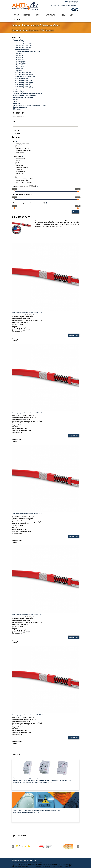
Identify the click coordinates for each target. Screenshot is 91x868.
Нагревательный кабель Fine (23, 86)
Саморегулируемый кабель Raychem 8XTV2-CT (27, 413)
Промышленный (20, 159)
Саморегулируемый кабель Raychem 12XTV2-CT (27, 514)
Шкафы (15, 101)
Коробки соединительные (21, 90)
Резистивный (19, 152)
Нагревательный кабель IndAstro (24, 80)
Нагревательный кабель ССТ (23, 44)
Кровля (18, 161)
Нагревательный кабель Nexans (24, 82)
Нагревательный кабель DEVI (23, 73)
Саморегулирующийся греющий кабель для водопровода (30, 105)
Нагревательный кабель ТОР (23, 84)
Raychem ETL (20, 53)
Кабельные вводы (18, 92)
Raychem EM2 (20, 55)
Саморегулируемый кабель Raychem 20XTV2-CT (27, 715)
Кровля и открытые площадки (24, 178)
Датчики (16, 99)
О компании (27, 15)
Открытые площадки (21, 167)
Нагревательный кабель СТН (23, 78)
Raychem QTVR (20, 67)
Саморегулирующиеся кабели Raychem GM (28, 52)
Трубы (17, 163)
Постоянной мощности (22, 148)
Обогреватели (17, 109)
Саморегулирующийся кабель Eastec (25, 76)
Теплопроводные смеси (20, 107)
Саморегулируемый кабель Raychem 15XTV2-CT (27, 614)
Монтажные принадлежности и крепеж (24, 96)
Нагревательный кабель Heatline (24, 75)
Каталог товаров (51, 15)
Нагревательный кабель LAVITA (23, 48)
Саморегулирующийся (22, 144)
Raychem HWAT (20, 59)
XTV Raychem (20, 69)
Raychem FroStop (21, 63)
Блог (71, 15)
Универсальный (20, 176)
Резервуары (19, 165)
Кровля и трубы (20, 174)
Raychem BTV (20, 65)
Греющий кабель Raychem (25, 30)
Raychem (17, 133)
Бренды (63, 15)
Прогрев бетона (20, 172)
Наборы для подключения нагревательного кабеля (28, 94)
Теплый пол (16, 103)
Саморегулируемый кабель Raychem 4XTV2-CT (27, 312)
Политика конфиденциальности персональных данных (27, 862)
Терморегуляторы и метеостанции (23, 98)
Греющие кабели (50, 25)
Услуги (38, 15)
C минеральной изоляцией (23, 150)
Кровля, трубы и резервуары (23, 182)
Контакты (17, 20)
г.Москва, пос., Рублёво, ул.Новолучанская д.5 (65, 5)
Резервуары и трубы (21, 180)
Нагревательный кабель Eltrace (23, 42)
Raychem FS (19, 57)
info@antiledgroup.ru (72, 2)
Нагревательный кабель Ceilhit (23, 46)
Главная (16, 15)
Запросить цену (74, 335)
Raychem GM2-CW (21, 61)
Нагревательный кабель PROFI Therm (25, 88)
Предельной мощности (22, 146)
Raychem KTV (20, 71)
